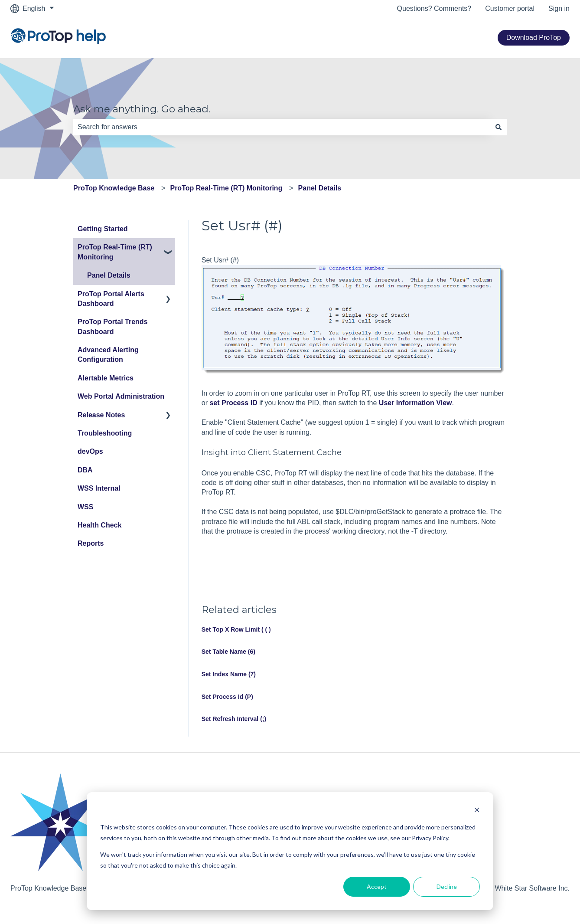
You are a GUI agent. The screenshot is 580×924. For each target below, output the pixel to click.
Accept (377, 886)
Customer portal (510, 8)
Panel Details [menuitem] (109, 275)
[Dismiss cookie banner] (477, 811)
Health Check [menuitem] (99, 525)
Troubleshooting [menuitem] (105, 433)
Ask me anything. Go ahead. (142, 109)
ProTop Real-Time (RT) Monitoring (226, 188)
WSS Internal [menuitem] (99, 488)
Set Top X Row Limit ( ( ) (236, 629)
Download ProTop (534, 38)
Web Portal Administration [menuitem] (121, 396)
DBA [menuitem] (85, 470)
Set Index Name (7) (229, 674)
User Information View (415, 403)
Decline (447, 886)
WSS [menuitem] (85, 507)
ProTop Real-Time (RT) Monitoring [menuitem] (115, 252)
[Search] (499, 127)
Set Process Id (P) (227, 697)
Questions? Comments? (434, 8)
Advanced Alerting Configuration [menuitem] (108, 355)
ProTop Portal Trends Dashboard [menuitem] (113, 326)
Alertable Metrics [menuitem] (106, 378)
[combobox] (282, 127)
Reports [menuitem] (91, 543)
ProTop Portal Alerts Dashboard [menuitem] (111, 299)
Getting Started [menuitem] (103, 229)
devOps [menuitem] (90, 451)
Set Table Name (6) (228, 652)
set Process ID (233, 403)
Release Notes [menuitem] (101, 415)
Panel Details (320, 188)
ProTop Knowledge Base (114, 188)
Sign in (559, 8)
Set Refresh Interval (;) (234, 719)
